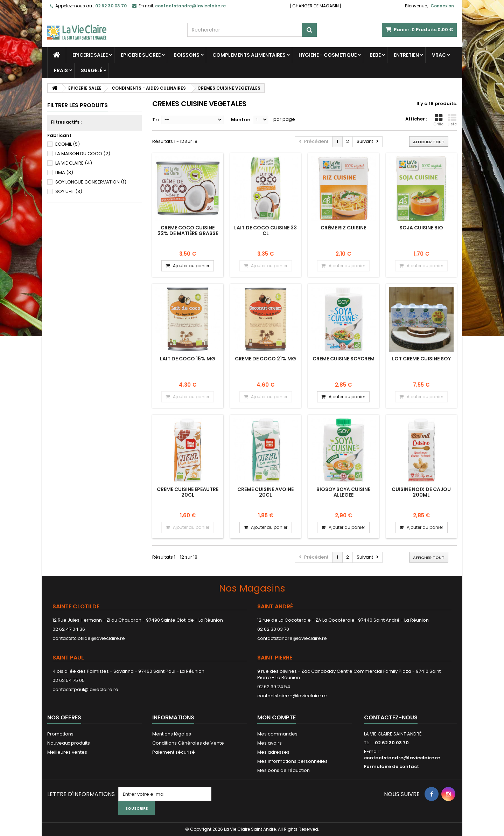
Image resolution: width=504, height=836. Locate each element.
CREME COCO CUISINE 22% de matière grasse (188, 230)
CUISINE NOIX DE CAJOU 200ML (421, 492)
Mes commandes (277, 734)
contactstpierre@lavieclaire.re (292, 696)
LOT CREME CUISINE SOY (421, 359)
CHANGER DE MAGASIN (316, 6)
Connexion (442, 6)
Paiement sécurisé (174, 752)
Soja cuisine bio (421, 228)
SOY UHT (69, 191)
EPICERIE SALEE (90, 55)
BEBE (375, 55)
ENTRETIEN (406, 55)
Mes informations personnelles (292, 761)
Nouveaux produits (69, 743)
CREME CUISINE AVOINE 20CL (265, 492)
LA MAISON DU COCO (83, 154)
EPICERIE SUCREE (141, 55)
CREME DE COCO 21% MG (265, 359)
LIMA (64, 172)
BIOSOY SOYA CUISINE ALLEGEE (343, 492)
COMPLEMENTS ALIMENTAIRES (249, 55)
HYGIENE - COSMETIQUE (328, 55)
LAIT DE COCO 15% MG (188, 359)
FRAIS (61, 70)
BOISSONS (187, 55)
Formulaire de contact (391, 766)
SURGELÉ (92, 70)
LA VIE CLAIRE (74, 163)
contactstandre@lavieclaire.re (292, 638)
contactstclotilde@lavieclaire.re (89, 638)
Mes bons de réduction (283, 770)
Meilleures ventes (67, 752)
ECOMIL (68, 144)
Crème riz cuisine (343, 228)
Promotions (60, 734)
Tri (156, 120)
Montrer (241, 120)
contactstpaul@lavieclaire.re (85, 689)
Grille (438, 120)
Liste (452, 120)
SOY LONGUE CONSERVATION (91, 182)
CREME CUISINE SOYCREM (344, 359)
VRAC (439, 55)
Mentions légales (172, 734)
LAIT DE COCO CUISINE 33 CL (265, 230)
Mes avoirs (269, 743)
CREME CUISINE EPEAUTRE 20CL (188, 492)
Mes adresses (273, 752)
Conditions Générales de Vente (188, 743)
